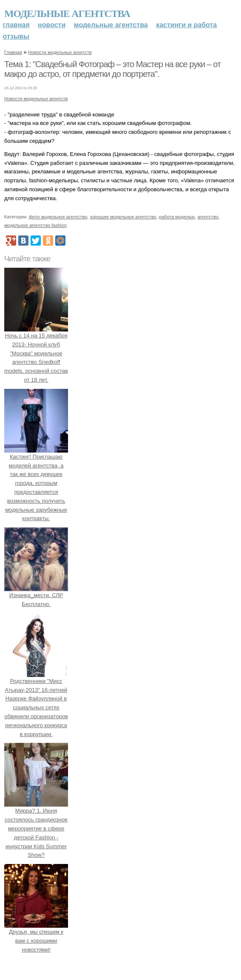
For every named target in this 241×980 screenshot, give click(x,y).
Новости (52, 25)
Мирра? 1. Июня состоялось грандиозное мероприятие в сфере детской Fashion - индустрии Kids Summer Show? (36, 829)
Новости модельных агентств (60, 52)
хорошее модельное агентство (123, 217)
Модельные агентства (67, 14)
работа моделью (177, 217)
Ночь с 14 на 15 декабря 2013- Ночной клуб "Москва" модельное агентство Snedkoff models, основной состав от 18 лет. (36, 353)
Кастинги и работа (186, 25)
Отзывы (16, 36)
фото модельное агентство (58, 217)
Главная (16, 25)
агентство (208, 217)
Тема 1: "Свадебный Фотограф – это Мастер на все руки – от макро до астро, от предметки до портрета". (112, 69)
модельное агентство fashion (35, 225)
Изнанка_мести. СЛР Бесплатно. (36, 595)
